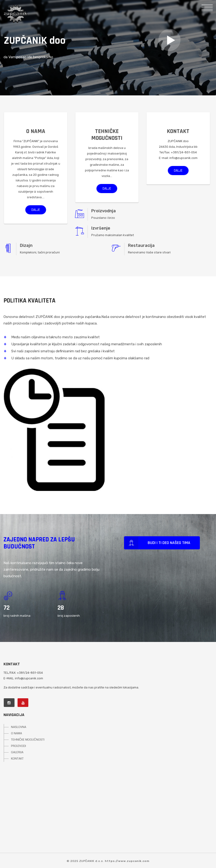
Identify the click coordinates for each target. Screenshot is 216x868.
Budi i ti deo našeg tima (157, 543)
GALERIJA (17, 752)
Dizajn (26, 245)
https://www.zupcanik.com (127, 861)
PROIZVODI (18, 746)
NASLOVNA (19, 727)
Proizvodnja (104, 211)
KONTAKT (17, 759)
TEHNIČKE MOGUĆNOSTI (28, 740)
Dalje (36, 210)
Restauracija (141, 245)
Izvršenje (101, 228)
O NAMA (16, 733)
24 (7, 608)
